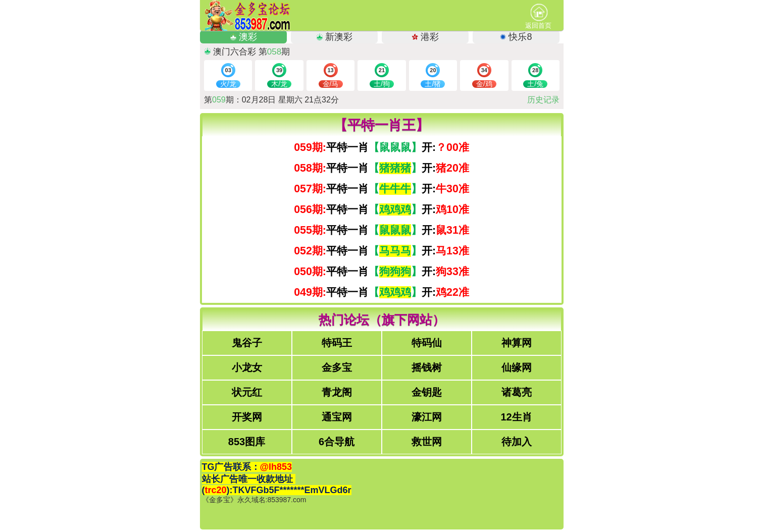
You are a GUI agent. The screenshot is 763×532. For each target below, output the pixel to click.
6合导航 (337, 442)
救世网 (427, 442)
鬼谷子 (247, 343)
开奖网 (247, 417)
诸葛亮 (517, 392)
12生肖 (516, 417)
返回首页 (538, 16)
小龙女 (247, 367)
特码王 (337, 343)
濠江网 (427, 417)
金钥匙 (427, 392)
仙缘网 (517, 367)
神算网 (517, 343)
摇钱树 (427, 367)
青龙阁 (337, 392)
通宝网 (337, 417)
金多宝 (337, 367)
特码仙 (427, 343)
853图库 (247, 442)
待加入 (517, 442)
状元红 (247, 392)
